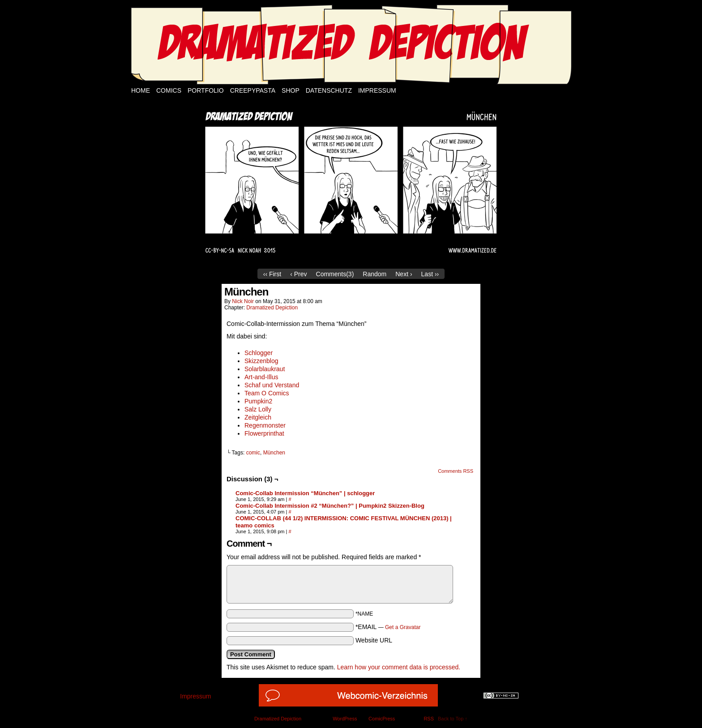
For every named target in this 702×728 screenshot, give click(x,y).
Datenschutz (329, 90)
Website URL (374, 640)
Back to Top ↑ (453, 719)
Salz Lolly (258, 409)
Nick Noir (243, 301)
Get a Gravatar (403, 627)
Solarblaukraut (265, 369)
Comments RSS (456, 471)
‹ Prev (298, 274)
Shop (291, 90)
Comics (169, 90)
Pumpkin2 (258, 401)
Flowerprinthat (264, 433)
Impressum (377, 90)
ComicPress (382, 719)
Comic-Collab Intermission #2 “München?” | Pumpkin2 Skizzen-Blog (330, 506)
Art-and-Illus (261, 377)
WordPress (345, 719)
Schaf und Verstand (272, 385)
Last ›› (430, 274)
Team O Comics (267, 393)
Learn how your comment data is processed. (399, 667)
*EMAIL (388, 627)
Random (375, 274)
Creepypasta (253, 90)
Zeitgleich (258, 417)
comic (253, 453)
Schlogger (259, 353)
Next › (404, 274)
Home (141, 90)
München (274, 453)
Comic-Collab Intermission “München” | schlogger (305, 493)
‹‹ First (272, 274)
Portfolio (206, 90)
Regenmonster (265, 425)
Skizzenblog (261, 361)
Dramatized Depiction (272, 308)
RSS (429, 719)
